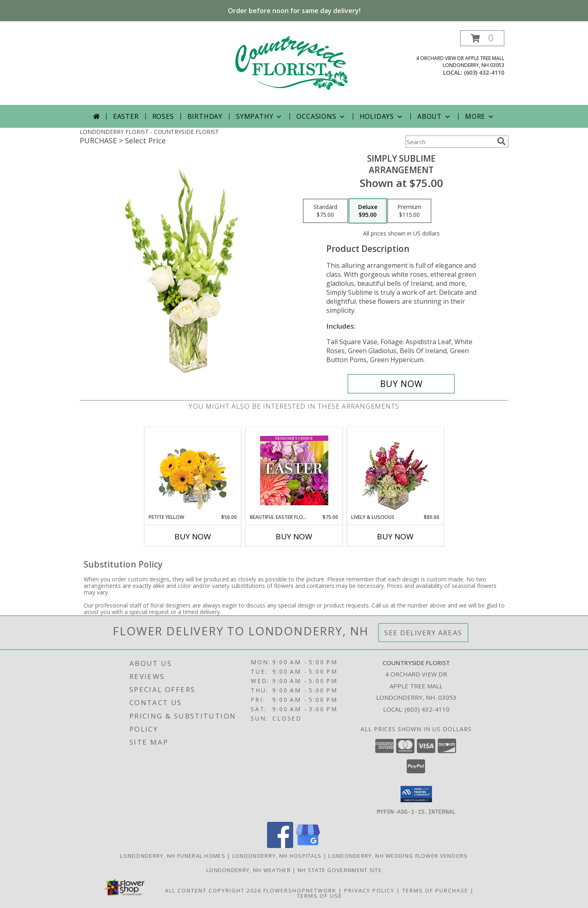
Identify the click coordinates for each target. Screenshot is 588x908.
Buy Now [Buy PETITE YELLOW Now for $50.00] (193, 536)
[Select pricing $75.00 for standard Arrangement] (325, 211)
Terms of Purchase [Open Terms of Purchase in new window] (435, 890)
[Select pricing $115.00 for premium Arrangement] (409, 211)
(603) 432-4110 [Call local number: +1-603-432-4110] (484, 72)
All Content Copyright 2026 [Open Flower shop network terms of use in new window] (213, 890)
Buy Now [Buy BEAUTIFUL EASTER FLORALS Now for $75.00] (294, 536)
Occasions (321, 116)
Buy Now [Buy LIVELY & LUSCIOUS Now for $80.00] (395, 536)
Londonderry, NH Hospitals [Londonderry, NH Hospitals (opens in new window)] (277, 855)
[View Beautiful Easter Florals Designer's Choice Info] (294, 471)
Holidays (382, 116)
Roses (163, 116)
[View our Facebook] (280, 845)
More (480, 116)
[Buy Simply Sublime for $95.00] (401, 384)
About (434, 116)
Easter (126, 116)
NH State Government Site (340, 870)
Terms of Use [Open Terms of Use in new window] (320, 895)
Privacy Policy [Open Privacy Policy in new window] (369, 890)
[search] (501, 141)
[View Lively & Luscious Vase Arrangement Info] (395, 471)
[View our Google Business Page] (308, 845)
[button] (482, 38)
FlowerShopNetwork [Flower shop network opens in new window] (300, 890)
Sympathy (259, 116)
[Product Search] (450, 142)
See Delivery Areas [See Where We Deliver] (423, 633)
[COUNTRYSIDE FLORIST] (294, 68)
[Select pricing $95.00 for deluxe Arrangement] (368, 211)
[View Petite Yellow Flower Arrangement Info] (193, 471)
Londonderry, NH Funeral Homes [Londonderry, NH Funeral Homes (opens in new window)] (173, 855)
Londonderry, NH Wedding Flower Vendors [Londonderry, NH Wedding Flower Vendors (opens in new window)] (398, 855)
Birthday (205, 116)
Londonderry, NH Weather (248, 870)
